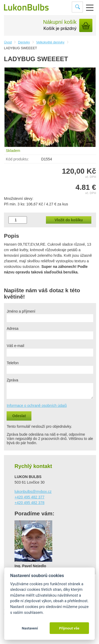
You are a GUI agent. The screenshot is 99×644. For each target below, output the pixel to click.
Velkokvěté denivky (50, 42)
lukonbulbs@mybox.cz (33, 492)
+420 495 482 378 (29, 503)
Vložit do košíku (69, 220)
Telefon (13, 363)
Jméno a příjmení (21, 311)
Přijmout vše (69, 628)
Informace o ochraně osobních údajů (37, 406)
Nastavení (30, 628)
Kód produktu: (17, 159)
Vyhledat (78, 7)
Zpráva (12, 380)
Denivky (24, 42)
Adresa (12, 328)
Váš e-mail (15, 346)
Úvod (8, 42)
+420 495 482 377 (29, 497)
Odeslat (19, 416)
